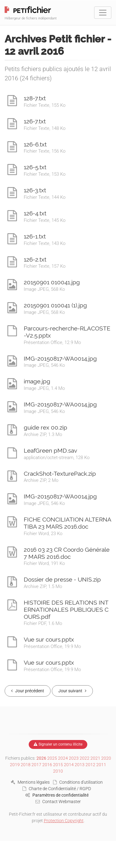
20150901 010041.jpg (52, 282)
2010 (58, 771)
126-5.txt (35, 167)
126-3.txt (35, 190)
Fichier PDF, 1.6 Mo (43, 623)
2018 (26, 765)
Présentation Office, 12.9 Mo (52, 342)
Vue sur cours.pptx (49, 639)
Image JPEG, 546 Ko (44, 365)
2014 (69, 765)
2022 (85, 758)
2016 (47, 765)
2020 (106, 758)
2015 (58, 765)
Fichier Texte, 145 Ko (45, 220)
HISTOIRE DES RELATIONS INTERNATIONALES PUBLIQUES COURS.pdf (66, 610)
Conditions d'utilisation (78, 782)
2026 (41, 758)
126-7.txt (35, 121)
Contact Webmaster (58, 802)
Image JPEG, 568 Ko (44, 289)
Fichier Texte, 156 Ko (45, 151)
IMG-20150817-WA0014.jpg (60, 358)
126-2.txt (35, 259)
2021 (95, 758)
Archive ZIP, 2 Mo (41, 480)
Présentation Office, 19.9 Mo (52, 646)
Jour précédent (28, 691)
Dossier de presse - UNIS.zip (62, 579)
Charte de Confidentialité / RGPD (57, 789)
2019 (15, 765)
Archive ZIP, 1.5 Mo (43, 586)
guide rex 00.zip (46, 427)
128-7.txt (35, 98)
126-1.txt (35, 236)
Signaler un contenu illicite (58, 744)
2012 (90, 765)
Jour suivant (72, 691)
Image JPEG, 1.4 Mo (44, 388)
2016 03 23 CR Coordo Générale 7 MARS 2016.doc (67, 553)
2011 (101, 765)
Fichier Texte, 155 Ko (45, 105)
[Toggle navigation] (103, 13)
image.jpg (37, 381)
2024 (63, 758)
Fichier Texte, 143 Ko (45, 243)
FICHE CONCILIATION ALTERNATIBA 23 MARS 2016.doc (68, 523)
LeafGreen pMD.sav (50, 450)
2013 (80, 765)
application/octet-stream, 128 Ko (57, 458)
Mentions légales (30, 782)
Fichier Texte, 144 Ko (45, 197)
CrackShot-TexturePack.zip (60, 474)
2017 (36, 765)
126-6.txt (35, 144)
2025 (52, 758)
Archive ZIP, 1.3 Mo (43, 434)
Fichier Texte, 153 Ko (45, 174)
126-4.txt (35, 213)
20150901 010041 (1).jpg (55, 305)
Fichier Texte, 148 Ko (45, 128)
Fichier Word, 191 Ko (44, 563)
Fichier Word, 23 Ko (43, 534)
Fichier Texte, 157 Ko (45, 266)
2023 (74, 758)
